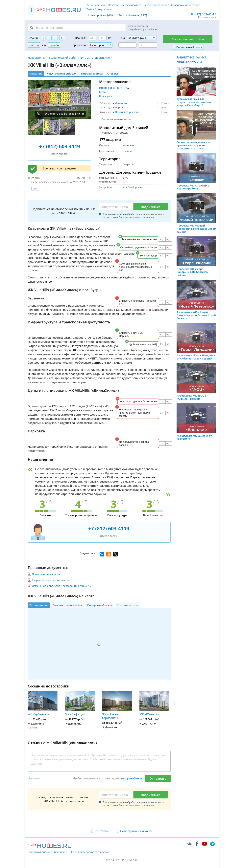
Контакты (102, 831)
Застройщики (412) (133, 15)
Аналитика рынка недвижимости (192, 59)
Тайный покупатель (99, 9)
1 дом (35, 189)
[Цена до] (148, 45)
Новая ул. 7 (106, 96)
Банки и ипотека (131, 5)
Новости (113, 5)
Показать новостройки (188, 39)
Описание (36, 74)
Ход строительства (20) (62, 74)
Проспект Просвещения (129, 112)
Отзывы (113, 74)
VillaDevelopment (133, 187)
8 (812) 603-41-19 (204, 14)
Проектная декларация (46, 574)
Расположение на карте (116, 119)
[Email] (116, 207)
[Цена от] (127, 45)
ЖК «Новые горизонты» (117, 705)
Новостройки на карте (136, 831)
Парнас (120, 107)
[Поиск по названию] (77, 28)
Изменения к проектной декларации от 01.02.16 (61, 586)
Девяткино (122, 103)
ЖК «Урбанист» (43, 704)
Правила (34, 778)
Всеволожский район (63, 58)
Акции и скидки (96, 5)
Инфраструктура (92, 74)
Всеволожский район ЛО (114, 88)
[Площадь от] (93, 38)
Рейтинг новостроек (156, 5)
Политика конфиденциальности (48, 852)
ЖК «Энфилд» (80, 704)
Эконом (127, 151)
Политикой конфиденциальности (137, 217)
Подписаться (151, 207)
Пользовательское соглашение (91, 852)
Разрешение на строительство (51, 580)
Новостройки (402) (100, 15)
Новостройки (37, 58)
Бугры (85, 58)
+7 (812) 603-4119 (60, 146)
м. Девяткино (101, 58)
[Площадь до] (103, 38)
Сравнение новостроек (185, 5)
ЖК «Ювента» (154, 704)
